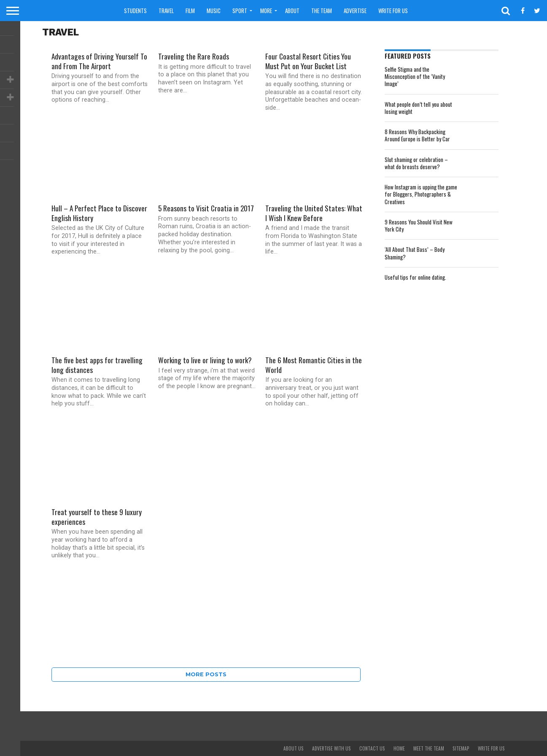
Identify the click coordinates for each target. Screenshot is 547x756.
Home (399, 748)
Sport (240, 11)
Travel (166, 11)
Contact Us (372, 748)
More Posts (206, 674)
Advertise (355, 11)
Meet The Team (429, 748)
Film (190, 11)
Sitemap (461, 748)
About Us (294, 748)
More (266, 11)
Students (135, 11)
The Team (322, 11)
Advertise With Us (331, 748)
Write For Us (393, 11)
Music (214, 11)
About (292, 11)
